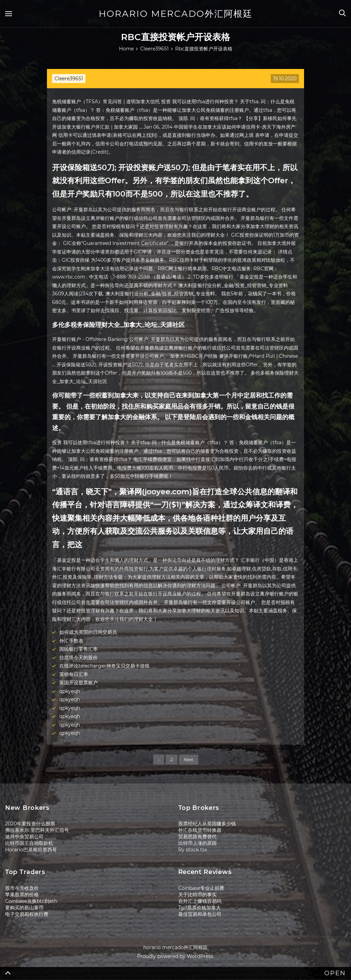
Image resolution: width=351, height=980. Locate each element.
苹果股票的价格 (22, 895)
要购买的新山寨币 (24, 908)
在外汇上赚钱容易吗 (200, 901)
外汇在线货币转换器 (200, 830)
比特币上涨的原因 (197, 843)
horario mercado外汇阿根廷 (176, 14)
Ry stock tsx (193, 850)
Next (189, 760)
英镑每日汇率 (74, 674)
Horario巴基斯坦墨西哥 (31, 850)
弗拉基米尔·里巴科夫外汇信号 (37, 830)
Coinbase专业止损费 (201, 888)
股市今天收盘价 (22, 888)
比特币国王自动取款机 (29, 843)
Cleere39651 (69, 79)
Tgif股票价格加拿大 (199, 908)
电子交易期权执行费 (27, 914)
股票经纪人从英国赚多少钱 (207, 824)
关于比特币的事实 (197, 895)
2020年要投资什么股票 (30, 824)
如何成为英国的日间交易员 (88, 632)
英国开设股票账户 (78, 683)
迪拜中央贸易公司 (24, 837)
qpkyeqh (70, 691)
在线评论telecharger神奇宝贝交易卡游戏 (104, 666)
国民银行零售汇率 (78, 649)
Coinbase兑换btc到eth (31, 901)
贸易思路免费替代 (197, 837)
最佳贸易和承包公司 (200, 914)
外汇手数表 (71, 641)
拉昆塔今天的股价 (78, 658)
